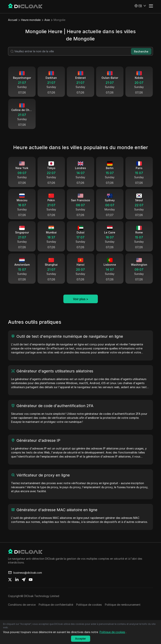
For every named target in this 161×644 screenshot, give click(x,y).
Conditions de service (22, 605)
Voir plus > (81, 299)
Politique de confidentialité (56, 605)
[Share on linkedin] (17, 580)
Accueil (13, 20)
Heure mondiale (31, 20)
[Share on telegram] (24, 580)
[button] (140, 6)
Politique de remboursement (123, 605)
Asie (47, 20)
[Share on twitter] (10, 580)
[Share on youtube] (31, 580)
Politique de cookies (89, 605)
